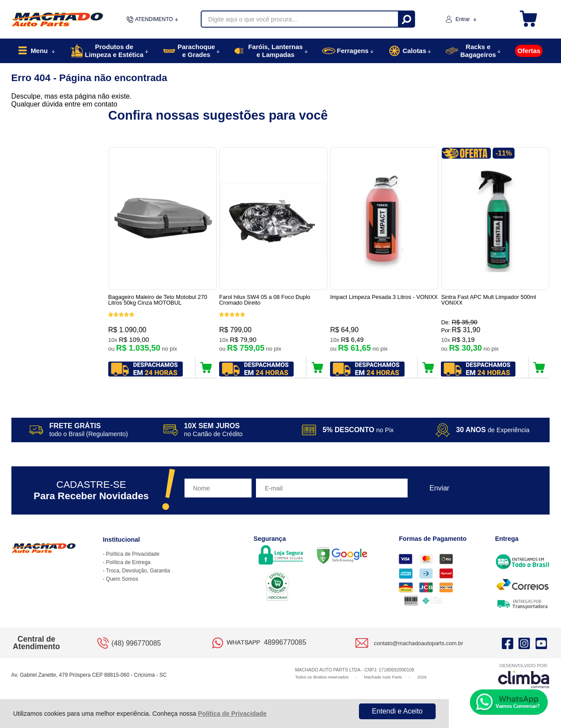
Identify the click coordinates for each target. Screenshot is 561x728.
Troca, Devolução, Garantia (138, 571)
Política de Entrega (128, 562)
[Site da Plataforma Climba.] (524, 676)
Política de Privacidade (233, 714)
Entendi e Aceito (398, 711)
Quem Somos (122, 579)
